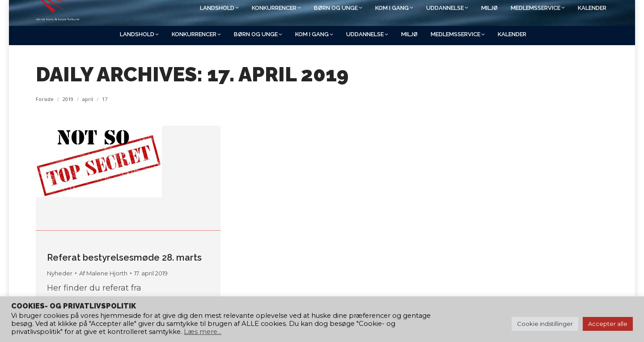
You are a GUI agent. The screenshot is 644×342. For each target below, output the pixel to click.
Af (103, 273)
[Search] (532, 12)
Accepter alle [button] (608, 324)
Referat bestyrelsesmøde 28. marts (124, 258)
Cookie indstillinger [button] (545, 324)
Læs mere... (203, 332)
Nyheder (60, 273)
